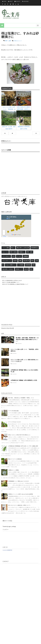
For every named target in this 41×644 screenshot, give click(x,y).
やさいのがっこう (7, 261)
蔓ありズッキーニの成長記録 (15, 459)
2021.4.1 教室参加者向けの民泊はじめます (12, 280)
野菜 (32, 261)
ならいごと (5, 252)
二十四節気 (21, 265)
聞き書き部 (26, 261)
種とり (13, 248)
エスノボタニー (6, 256)
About (10, 1)
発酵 (20, 261)
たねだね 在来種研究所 (7, 550)
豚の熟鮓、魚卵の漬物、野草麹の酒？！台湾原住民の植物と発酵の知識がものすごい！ (27, 339)
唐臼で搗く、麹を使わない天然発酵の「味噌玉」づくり (21, 398)
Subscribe (25, 1)
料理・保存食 (13, 252)
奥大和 (26, 269)
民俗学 (15, 261)
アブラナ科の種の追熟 (13, 411)
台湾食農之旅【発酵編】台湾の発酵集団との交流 (24, 380)
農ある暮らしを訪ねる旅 (23, 248)
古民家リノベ (19, 269)
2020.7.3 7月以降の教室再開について (11, 282)
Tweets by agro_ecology (9, 526)
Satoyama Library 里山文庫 (8, 328)
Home (4, 1)
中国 (37, 261)
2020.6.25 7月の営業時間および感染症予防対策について (15, 284)
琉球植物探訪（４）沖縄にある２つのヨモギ (19, 481)
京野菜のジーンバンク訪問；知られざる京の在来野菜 (21, 494)
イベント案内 (6, 248)
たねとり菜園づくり (11, 265)
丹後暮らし (22, 252)
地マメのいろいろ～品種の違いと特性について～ (20, 505)
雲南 (33, 265)
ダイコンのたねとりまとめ (14, 422)
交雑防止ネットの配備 (13, 470)
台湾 (13, 256)
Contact (17, 1)
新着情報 (28, 265)
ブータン (19, 256)
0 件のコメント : (18, 41)
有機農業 (26, 256)
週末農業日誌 (35, 248)
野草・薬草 (8, 41)
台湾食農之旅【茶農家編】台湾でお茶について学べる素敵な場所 (23, 446)
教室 (31, 269)
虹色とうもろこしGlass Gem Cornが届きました (19, 435)
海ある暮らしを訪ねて (8, 269)
